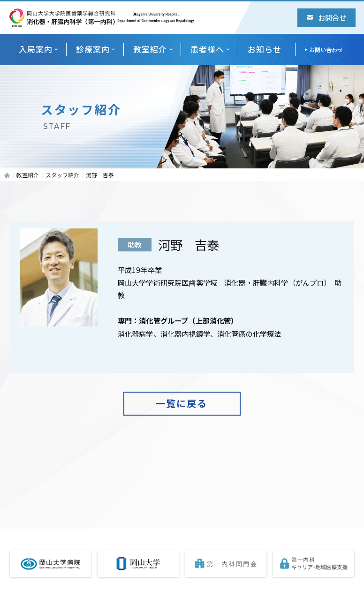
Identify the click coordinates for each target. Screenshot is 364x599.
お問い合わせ (326, 49)
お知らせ (265, 49)
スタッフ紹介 (62, 175)
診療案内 (93, 49)
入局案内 (36, 49)
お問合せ (327, 17)
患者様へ (207, 49)
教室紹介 (150, 49)
